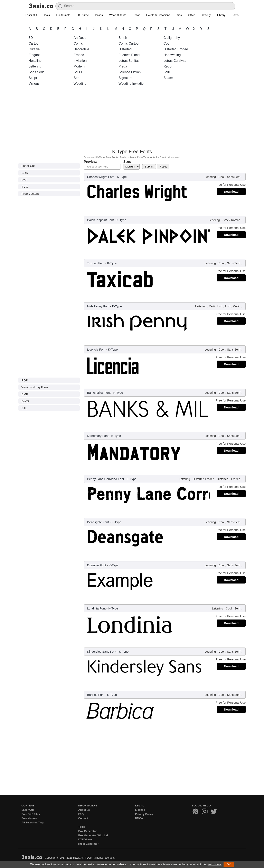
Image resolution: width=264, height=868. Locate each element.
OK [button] (229, 864)
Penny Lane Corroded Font (106, 479)
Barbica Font (96, 695)
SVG (25, 187)
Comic (78, 43)
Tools (47, 15)
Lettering (35, 66)
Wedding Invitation (132, 84)
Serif (77, 78)
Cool (167, 43)
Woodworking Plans (35, 387)
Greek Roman (231, 220)
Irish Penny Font (98, 306)
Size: (127, 162)
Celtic (237, 306)
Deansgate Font (98, 522)
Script (33, 78)
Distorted (125, 49)
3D (31, 38)
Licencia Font (96, 349)
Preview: (91, 162)
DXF (25, 180)
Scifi (167, 72)
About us (84, 810)
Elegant (34, 55)
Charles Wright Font (101, 177)
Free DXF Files (31, 814)
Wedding (80, 84)
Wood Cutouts (118, 15)
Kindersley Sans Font (102, 652)
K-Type (122, 177)
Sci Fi (78, 72)
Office (192, 15)
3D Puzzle (83, 15)
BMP (25, 394)
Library (221, 15)
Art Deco (80, 38)
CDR (25, 173)
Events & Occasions (158, 15)
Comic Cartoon (129, 43)
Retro (167, 66)
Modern (79, 66)
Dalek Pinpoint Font (100, 220)
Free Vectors (30, 194)
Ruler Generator (88, 844)
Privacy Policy (144, 814)
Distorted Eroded (176, 49)
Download (231, 192)
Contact (83, 818)
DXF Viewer (86, 839)
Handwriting (172, 55)
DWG (25, 401)
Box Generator (87, 831)
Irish (228, 306)
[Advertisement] (132, 118)
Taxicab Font (96, 263)
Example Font (97, 565)
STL (24, 408)
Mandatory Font (98, 436)
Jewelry (206, 15)
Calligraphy (172, 38)
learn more (215, 864)
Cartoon (34, 43)
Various (34, 84)
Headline (35, 61)
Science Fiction (130, 72)
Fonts (235, 15)
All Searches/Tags (33, 822)
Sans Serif (36, 72)
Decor (136, 15)
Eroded (79, 55)
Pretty (123, 66)
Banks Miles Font (99, 393)
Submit (149, 167)
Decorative (81, 49)
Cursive (34, 49)
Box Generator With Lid (93, 835)
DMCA (139, 818)
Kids (179, 15)
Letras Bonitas (129, 61)
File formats (63, 15)
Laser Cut (31, 15)
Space (168, 78)
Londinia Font (96, 608)
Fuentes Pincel (129, 55)
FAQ (81, 814)
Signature (126, 78)
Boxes (99, 15)
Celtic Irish (216, 306)
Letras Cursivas (175, 61)
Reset (163, 167)
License (140, 810)
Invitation (80, 61)
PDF (25, 380)
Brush (123, 38)
